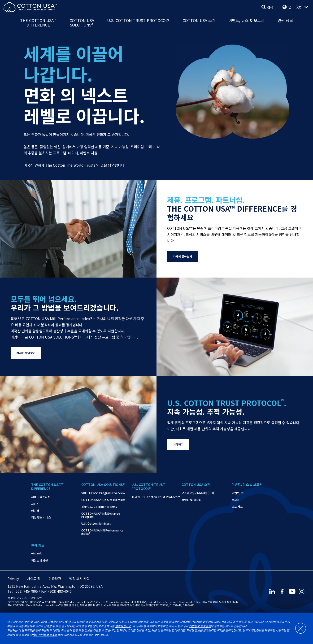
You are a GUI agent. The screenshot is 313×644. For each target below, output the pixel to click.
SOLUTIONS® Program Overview (103, 493)
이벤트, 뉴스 (239, 493)
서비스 (35, 504)
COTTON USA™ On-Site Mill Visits (103, 500)
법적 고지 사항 (79, 579)
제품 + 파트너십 (41, 497)
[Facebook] (282, 592)
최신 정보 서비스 (41, 517)
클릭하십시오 (123, 626)
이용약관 (55, 579)
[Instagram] (302, 592)
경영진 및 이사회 (191, 500)
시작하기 (178, 444)
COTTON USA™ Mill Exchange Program (101, 515)
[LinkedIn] (272, 592)
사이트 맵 (34, 579)
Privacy (13, 579)
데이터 (35, 511)
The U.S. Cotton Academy (99, 507)
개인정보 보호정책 (200, 626)
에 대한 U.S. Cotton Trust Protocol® (156, 497)
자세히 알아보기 (183, 256)
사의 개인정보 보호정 (45, 635)
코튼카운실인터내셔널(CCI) (198, 493)
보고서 (236, 500)
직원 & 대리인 (39, 561)
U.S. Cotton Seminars (96, 523)
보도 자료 (237, 507)
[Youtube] (292, 592)
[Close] (298, 628)
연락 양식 (37, 554)
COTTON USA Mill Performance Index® (102, 532)
